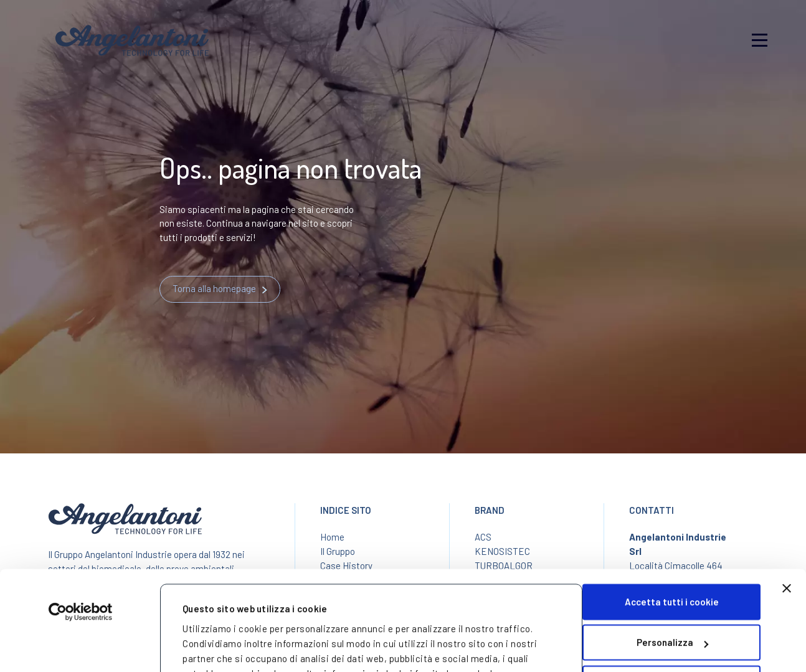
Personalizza (672, 556)
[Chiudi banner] (787, 501)
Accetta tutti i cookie (672, 515)
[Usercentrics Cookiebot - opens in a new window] (81, 525)
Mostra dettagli (218, 641)
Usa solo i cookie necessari (672, 597)
